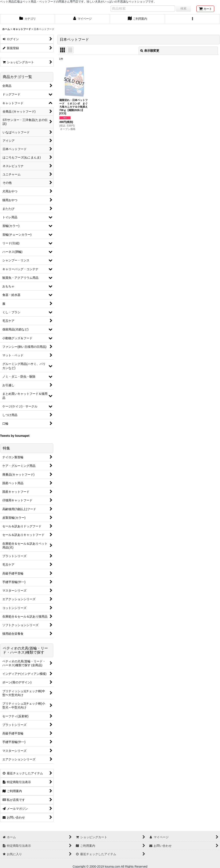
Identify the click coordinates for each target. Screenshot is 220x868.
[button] (192, 19)
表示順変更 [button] (150, 51)
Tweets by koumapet (15, 436)
